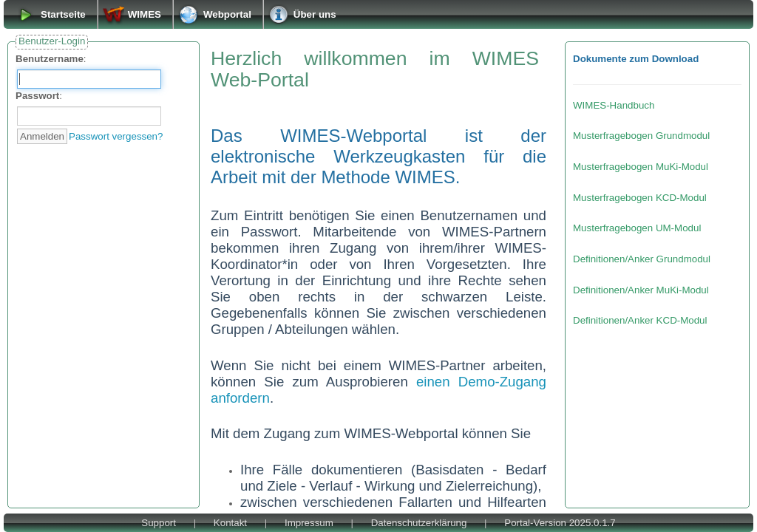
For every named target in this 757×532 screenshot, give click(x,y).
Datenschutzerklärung (419, 523)
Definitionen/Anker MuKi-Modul (641, 290)
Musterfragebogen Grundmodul (641, 136)
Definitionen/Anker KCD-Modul (640, 320)
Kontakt (230, 523)
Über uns (315, 14)
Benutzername (50, 59)
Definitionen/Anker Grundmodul (642, 259)
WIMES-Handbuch (614, 105)
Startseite (63, 14)
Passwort (37, 96)
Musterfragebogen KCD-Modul (640, 198)
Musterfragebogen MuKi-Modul (641, 167)
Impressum (309, 523)
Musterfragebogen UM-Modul (637, 228)
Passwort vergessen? (116, 136)
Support (159, 523)
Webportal (227, 14)
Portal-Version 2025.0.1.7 (560, 523)
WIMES (145, 14)
